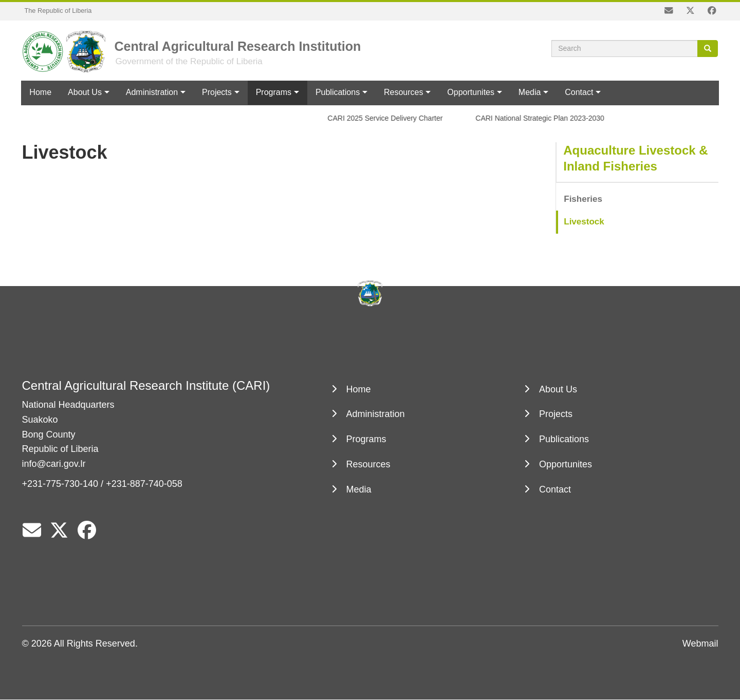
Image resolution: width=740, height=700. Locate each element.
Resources (403, 92)
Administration (152, 92)
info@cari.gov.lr (54, 464)
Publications (338, 92)
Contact (579, 92)
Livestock (584, 222)
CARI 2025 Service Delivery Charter (388, 118)
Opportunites (471, 92)
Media (530, 92)
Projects (217, 92)
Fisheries (583, 199)
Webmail (700, 644)
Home (40, 92)
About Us (85, 92)
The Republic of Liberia (58, 11)
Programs (274, 92)
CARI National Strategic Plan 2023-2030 (543, 118)
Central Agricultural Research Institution (238, 46)
